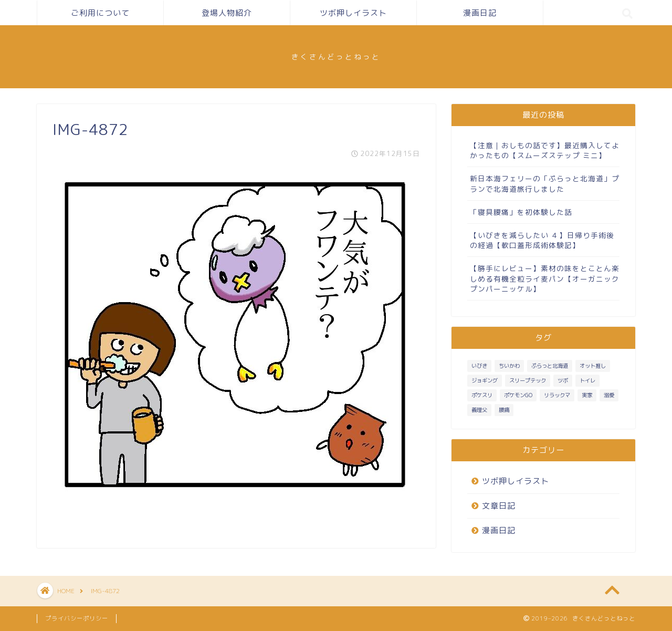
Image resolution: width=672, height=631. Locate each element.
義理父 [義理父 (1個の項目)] (479, 410)
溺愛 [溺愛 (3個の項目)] (609, 395)
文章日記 (499, 506)
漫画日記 (480, 13)
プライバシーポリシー (77, 618)
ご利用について (100, 13)
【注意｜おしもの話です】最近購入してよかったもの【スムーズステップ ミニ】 (545, 150)
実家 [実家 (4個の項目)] (587, 395)
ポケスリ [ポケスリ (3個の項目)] (482, 395)
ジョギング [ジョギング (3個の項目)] (485, 380)
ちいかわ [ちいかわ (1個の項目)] (509, 366)
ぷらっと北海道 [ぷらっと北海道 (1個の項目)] (550, 366)
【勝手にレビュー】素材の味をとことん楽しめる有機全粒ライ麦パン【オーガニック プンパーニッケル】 (545, 278)
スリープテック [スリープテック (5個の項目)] (528, 380)
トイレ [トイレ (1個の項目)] (587, 380)
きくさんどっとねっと (336, 56)
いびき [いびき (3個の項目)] (479, 366)
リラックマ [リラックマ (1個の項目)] (557, 395)
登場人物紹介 (227, 13)
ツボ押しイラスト (353, 13)
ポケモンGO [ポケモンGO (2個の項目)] (518, 395)
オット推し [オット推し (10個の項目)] (593, 366)
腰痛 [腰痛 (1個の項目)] (504, 410)
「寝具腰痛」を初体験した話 (521, 212)
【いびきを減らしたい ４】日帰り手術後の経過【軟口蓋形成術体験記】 (542, 240)
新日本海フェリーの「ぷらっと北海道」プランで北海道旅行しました (545, 183)
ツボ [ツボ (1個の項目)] (563, 380)
